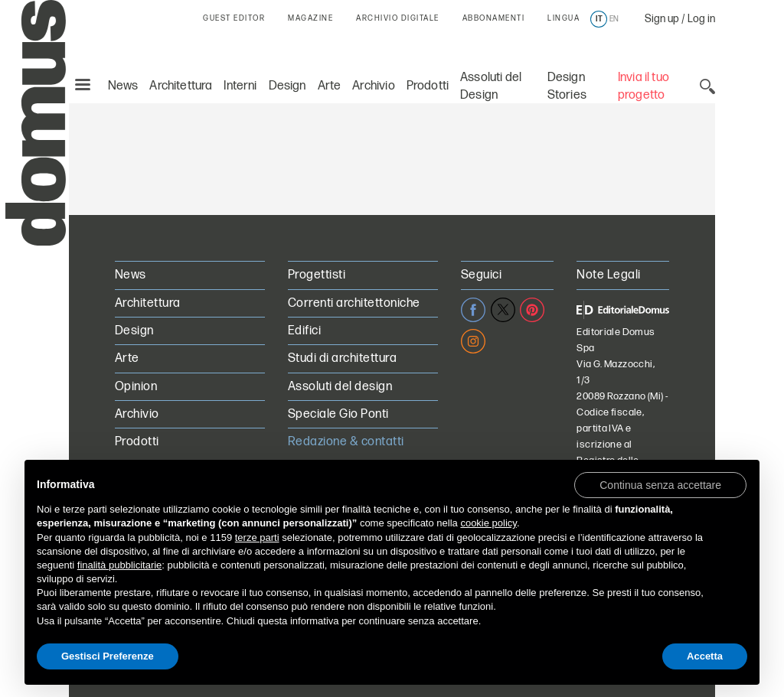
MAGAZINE (310, 18)
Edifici (304, 331)
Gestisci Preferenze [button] (108, 656)
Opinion (136, 387)
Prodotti (428, 52)
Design (287, 52)
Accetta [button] (705, 656)
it (599, 19)
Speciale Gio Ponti (338, 414)
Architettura (181, 52)
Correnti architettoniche (354, 303)
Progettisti (317, 275)
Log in (701, 19)
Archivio (373, 52)
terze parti (257, 537)
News (123, 52)
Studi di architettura (342, 358)
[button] (660, 484)
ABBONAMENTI (494, 18)
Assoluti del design (340, 387)
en (614, 19)
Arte (330, 52)
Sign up (662, 19)
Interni (240, 52)
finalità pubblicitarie (120, 565)
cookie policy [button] (488, 523)
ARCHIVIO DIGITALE (398, 18)
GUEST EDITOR (234, 18)
